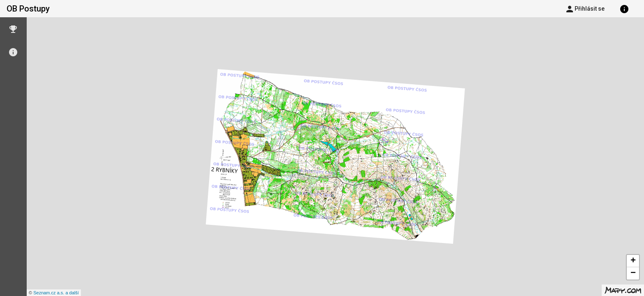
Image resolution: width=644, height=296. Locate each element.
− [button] (633, 273)
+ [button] (633, 261)
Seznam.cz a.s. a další (56, 293)
